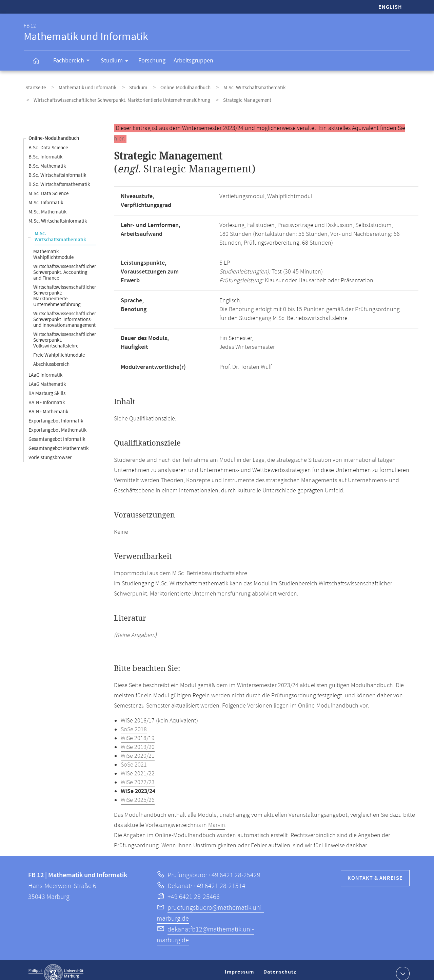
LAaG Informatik (45, 368)
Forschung (152, 61)
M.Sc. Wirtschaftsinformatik (58, 214)
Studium (117, 62)
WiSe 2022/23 (138, 775)
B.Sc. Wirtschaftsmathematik (59, 177)
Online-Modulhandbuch (169, 86)
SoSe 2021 (134, 758)
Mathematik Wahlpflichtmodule (53, 247)
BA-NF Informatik (47, 395)
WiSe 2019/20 (138, 740)
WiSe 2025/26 (138, 793)
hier (119, 132)
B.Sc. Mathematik (47, 159)
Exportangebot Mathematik (57, 423)
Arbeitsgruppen (193, 61)
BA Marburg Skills (47, 386)
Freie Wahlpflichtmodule (59, 348)
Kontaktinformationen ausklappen (402, 966)
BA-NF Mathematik (48, 405)
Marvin (217, 818)
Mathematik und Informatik (81, 86)
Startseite (34, 86)
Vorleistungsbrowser (50, 450)
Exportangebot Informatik (56, 414)
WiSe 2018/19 (138, 731)
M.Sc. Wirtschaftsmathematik (233, 86)
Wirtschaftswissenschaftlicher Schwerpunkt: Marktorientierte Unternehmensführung (120, 95)
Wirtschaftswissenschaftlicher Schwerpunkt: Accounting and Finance (65, 265)
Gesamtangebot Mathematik (58, 441)
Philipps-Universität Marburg (56, 966)
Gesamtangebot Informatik (57, 432)
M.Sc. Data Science (48, 186)
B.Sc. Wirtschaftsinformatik (57, 168)
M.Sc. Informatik (46, 196)
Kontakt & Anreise (375, 871)
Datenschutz (281, 968)
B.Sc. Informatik (45, 150)
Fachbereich (74, 61)
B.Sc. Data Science (48, 141)
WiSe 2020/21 (138, 749)
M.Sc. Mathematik (47, 205)
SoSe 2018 (134, 722)
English (390, 7)
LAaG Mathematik (47, 377)
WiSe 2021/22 (138, 767)
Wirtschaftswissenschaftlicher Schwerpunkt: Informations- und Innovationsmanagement (65, 312)
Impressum (240, 968)
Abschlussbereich (51, 357)
